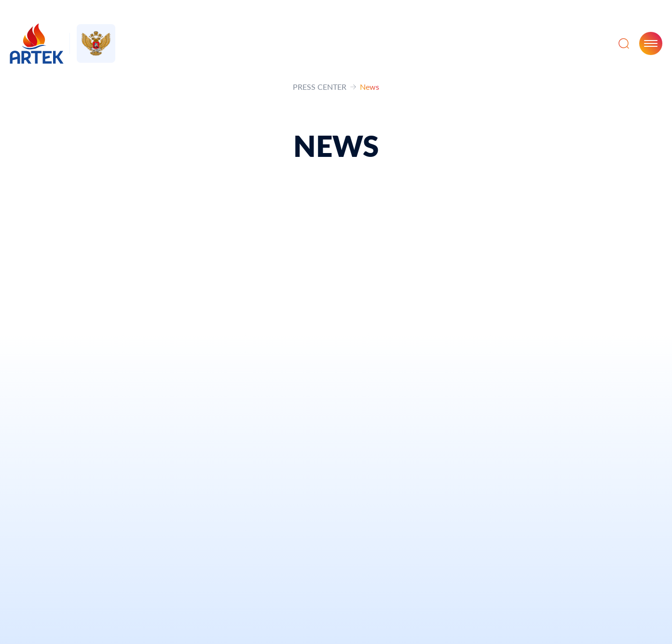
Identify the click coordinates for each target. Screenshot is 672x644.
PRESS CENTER (320, 87)
